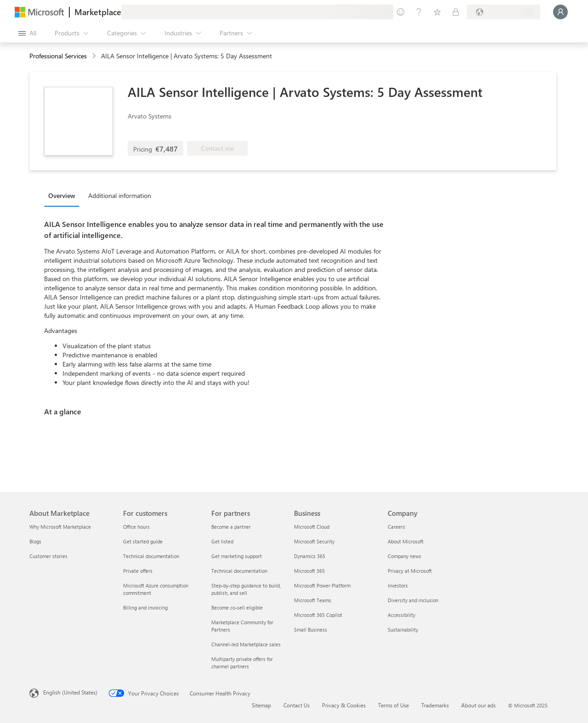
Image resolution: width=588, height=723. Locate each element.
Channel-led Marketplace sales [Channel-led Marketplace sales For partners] (246, 644)
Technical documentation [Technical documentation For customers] (151, 556)
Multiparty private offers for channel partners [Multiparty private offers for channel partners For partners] (242, 663)
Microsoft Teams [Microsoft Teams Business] (313, 600)
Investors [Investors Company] (398, 585)
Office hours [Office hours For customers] (136, 527)
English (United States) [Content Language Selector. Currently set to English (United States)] (70, 692)
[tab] (64, 195)
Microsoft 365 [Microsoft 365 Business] (309, 571)
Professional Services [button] (58, 56)
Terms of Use (393, 705)
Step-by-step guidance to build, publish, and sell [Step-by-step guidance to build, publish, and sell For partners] (246, 589)
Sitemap (261, 705)
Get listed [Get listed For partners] (222, 541)
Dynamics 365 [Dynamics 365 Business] (310, 556)
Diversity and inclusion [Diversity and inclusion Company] (413, 600)
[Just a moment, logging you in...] (560, 12)
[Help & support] (419, 12)
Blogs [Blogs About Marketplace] (35, 541)
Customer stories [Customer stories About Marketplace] (48, 556)
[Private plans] (456, 12)
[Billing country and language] (503, 12)
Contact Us (297, 705)
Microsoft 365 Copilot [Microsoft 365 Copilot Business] (318, 615)
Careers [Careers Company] (396, 527)
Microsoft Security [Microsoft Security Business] (314, 541)
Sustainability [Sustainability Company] (403, 630)
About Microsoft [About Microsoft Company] (406, 541)
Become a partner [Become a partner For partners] (231, 527)
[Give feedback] (401, 12)
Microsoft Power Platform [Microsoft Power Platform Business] (322, 585)
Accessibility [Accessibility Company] (401, 615)
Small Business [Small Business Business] (311, 630)
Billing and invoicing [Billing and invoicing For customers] (145, 607)
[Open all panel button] (27, 33)
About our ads (478, 705)
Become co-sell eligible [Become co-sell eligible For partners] (237, 607)
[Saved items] (437, 12)
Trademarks (435, 705)
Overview (62, 195)
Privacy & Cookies (344, 705)
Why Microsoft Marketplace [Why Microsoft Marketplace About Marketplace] (60, 527)
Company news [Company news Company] (404, 556)
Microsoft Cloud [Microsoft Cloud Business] (312, 527)
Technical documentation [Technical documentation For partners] (239, 571)
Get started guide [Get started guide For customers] (143, 541)
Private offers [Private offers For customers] (138, 571)
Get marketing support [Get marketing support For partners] (237, 556)
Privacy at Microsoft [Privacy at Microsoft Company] (410, 571)
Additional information (120, 195)
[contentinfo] (95, 56)
